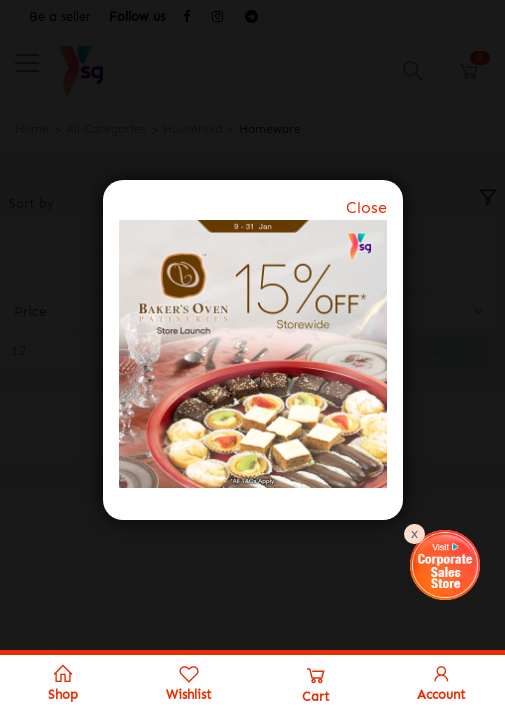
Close (366, 207)
